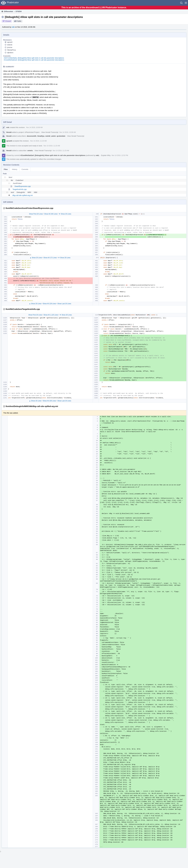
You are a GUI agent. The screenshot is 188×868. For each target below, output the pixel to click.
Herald (9, 132)
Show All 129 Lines (49, 304)
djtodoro (10, 53)
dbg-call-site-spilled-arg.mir (23, 195)
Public (19, 21)
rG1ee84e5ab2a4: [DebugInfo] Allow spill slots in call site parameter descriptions (34, 60)
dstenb (10, 45)
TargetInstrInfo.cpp (20, 189)
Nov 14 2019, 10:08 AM (34, 127)
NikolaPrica (11, 50)
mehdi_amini (50, 136)
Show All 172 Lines (50, 258)
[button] (186, 3)
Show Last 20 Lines (64, 304)
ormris (30, 151)
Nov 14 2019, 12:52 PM (120, 155)
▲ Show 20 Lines (36, 258)
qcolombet (61, 136)
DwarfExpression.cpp (23, 186)
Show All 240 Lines (51, 214)
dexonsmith (32, 136)
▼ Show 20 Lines (65, 214)
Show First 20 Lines (36, 214)
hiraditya (41, 136)
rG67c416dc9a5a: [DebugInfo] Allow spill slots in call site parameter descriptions (34, 58)
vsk (13, 27)
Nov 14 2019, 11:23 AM (38, 141)
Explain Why (106, 155)
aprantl (10, 42)
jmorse (10, 47)
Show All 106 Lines (49, 401)
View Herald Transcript (50, 132)
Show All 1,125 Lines (51, 315)
